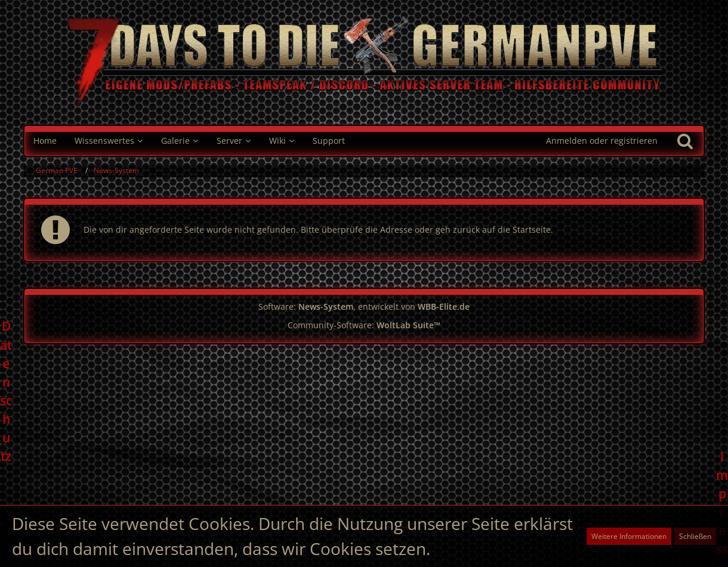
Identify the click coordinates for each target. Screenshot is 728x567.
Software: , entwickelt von (364, 306)
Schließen (695, 536)
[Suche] (685, 141)
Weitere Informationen (629, 536)
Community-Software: (364, 325)
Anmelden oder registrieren (602, 141)
